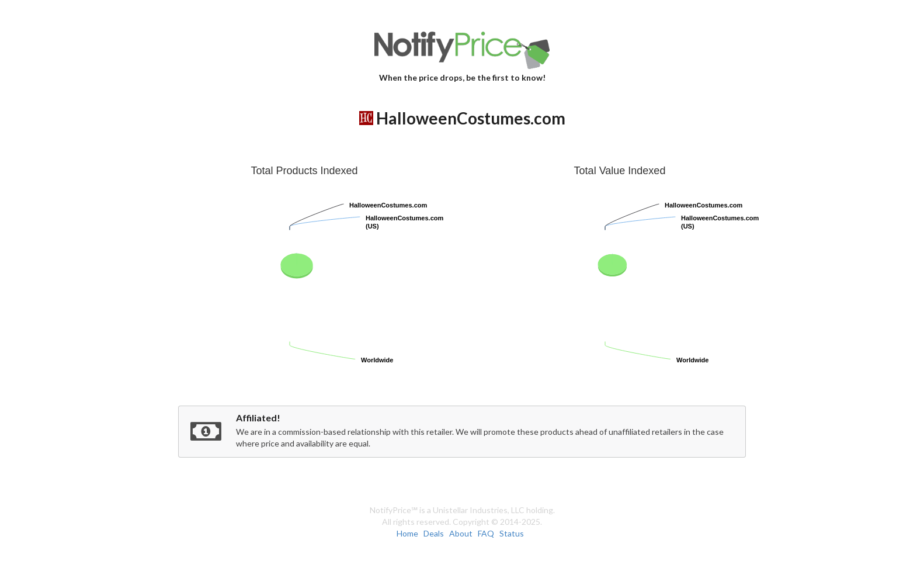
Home (407, 533)
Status (512, 533)
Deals (434, 533)
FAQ (486, 533)
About (461, 533)
